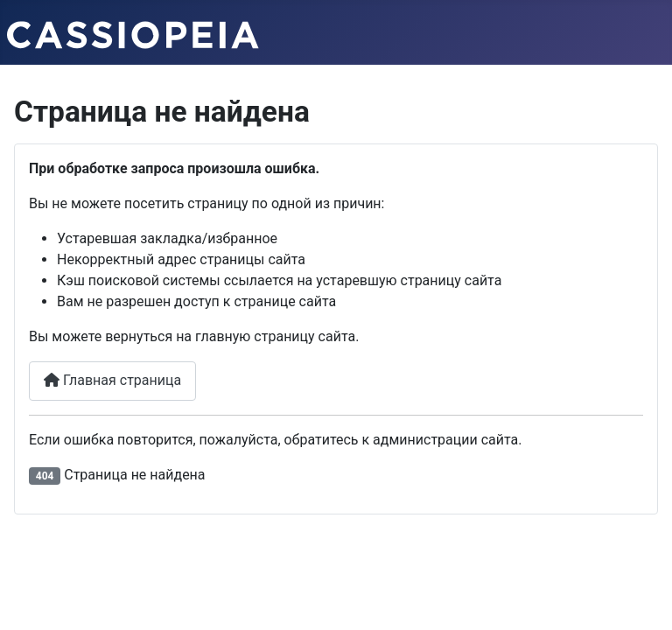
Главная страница (112, 380)
